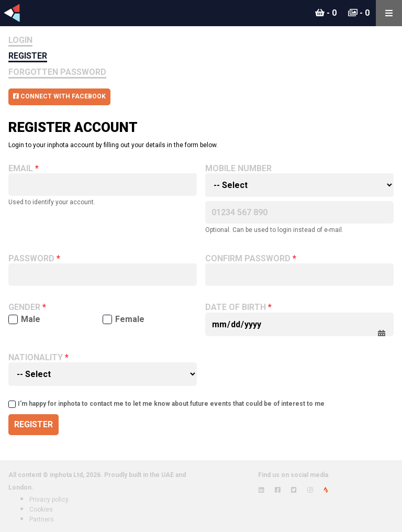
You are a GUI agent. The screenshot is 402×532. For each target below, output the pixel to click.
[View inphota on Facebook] (278, 490)
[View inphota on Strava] (326, 490)
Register (28, 56)
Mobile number (238, 169)
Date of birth (236, 307)
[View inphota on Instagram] (310, 490)
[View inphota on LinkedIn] (261, 490)
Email (21, 169)
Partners (42, 519)
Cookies (41, 509)
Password (31, 259)
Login (20, 40)
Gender (24, 307)
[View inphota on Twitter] (294, 490)
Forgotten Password (57, 72)
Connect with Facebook (59, 96)
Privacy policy (49, 500)
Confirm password (248, 259)
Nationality (36, 358)
